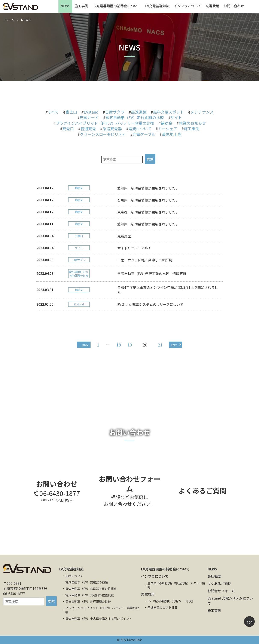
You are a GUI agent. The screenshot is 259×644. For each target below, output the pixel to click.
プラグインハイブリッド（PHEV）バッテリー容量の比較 (105, 123)
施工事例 (81, 6)
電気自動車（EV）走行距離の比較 (135, 117)
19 (130, 345)
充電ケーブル (144, 134)
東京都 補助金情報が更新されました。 (148, 212)
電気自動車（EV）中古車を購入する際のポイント (99, 619)
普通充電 (88, 129)
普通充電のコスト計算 (162, 607)
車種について (74, 576)
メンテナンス (202, 112)
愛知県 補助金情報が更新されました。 (148, 188)
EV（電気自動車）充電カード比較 (170, 601)
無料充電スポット (168, 112)
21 (160, 345)
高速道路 (139, 112)
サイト (176, 117)
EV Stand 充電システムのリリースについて (150, 304)
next (174, 345)
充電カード (89, 117)
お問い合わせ (234, 6)
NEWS (65, 6)
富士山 (71, 112)
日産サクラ (115, 112)
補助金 (167, 123)
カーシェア (168, 129)
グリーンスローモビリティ (103, 134)
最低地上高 (172, 134)
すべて (53, 112)
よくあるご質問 (219, 583)
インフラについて (188, 6)
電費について (140, 129)
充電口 (68, 129)
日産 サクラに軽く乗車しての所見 (145, 260)
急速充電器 (112, 129)
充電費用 (212, 6)
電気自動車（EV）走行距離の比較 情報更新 (152, 274)
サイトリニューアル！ (134, 248)
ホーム (9, 20)
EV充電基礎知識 (157, 6)
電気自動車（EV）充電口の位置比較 (90, 595)
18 (119, 345)
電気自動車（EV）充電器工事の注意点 (91, 589)
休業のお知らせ (192, 123)
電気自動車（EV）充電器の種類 (87, 582)
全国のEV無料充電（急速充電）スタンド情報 (176, 585)
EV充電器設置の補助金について (117, 6)
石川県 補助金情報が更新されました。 (148, 200)
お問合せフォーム (221, 591)
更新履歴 (124, 236)
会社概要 (214, 576)
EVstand (91, 112)
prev (85, 345)
